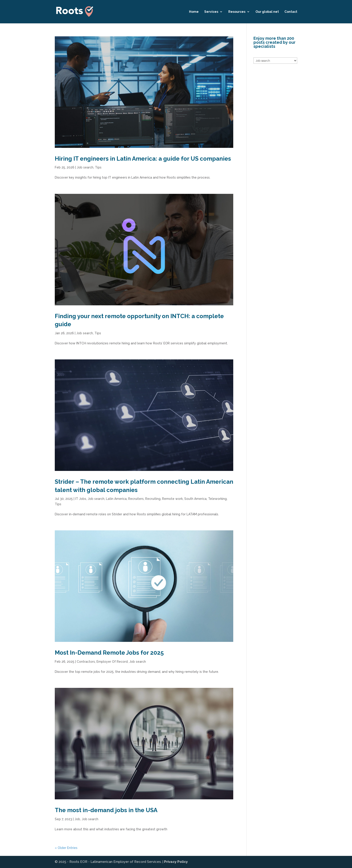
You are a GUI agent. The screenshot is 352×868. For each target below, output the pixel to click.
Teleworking (217, 499)
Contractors (86, 662)
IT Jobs (81, 499)
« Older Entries (66, 848)
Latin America (116, 499)
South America (195, 499)
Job (77, 819)
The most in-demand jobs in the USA (106, 810)
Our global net (267, 12)
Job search (85, 167)
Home (194, 12)
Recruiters (136, 499)
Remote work (172, 499)
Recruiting (153, 499)
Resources (237, 12)
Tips (98, 167)
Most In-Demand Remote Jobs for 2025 (109, 653)
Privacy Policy (176, 862)
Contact (291, 12)
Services (211, 12)
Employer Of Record (112, 662)
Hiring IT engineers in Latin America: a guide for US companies (143, 159)
